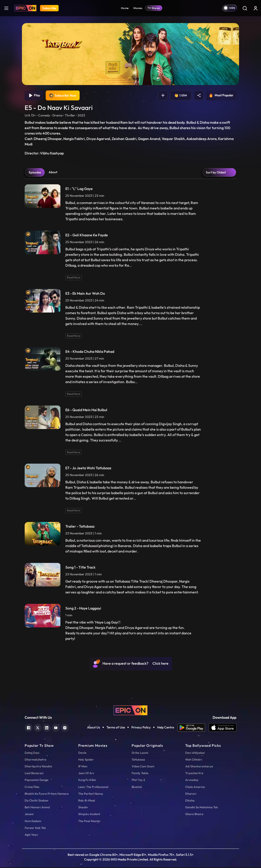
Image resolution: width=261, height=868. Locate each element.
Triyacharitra (194, 774)
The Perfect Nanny (91, 794)
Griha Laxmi (140, 753)
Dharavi (191, 794)
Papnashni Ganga (37, 780)
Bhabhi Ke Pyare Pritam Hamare (47, 794)
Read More (74, 278)
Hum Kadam (33, 821)
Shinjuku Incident (89, 815)
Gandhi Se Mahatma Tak (202, 808)
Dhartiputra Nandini (38, 767)
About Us (94, 728)
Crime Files (32, 787)
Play (34, 96)
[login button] (256, 8)
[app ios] (223, 728)
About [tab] (53, 173)
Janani (29, 815)
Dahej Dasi (32, 753)
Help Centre (166, 728)
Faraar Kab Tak (35, 828)
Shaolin (83, 808)
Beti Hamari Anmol (37, 808)
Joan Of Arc (86, 774)
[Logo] (25, 8)
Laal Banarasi (34, 774)
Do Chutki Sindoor (37, 801)
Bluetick (137, 787)
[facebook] (29, 728)
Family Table (140, 774)
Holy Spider (86, 760)
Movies (138, 8)
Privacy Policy (141, 728)
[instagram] (65, 728)
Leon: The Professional (93, 787)
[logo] (130, 711)
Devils (82, 753)
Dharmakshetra (36, 760)
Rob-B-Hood (87, 801)
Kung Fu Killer (87, 780)
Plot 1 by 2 (138, 780)
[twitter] (38, 728)
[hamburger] (6, 8)
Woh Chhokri (194, 760)
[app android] (193, 728)
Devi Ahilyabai (195, 753)
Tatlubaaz (138, 760)
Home (125, 8)
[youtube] (56, 728)
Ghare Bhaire (194, 815)
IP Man (83, 767)
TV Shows (154, 8)
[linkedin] (47, 728)
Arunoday (192, 780)
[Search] (245, 8)
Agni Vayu (31, 835)
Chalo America (195, 787)
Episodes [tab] (35, 173)
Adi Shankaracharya (199, 767)
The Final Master (89, 821)
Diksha (190, 801)
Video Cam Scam (143, 767)
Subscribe (49, 8)
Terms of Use (116, 728)
